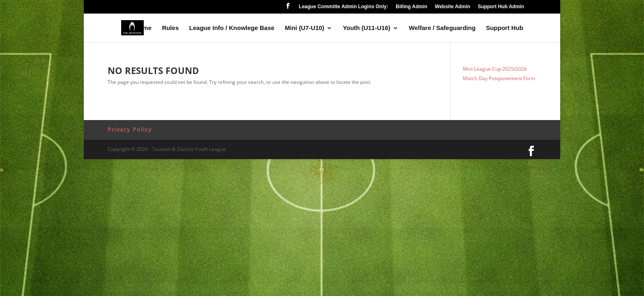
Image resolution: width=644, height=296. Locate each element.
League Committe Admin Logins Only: (344, 7)
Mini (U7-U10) (304, 28)
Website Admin (453, 7)
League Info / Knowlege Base (232, 28)
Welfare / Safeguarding (442, 28)
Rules (170, 28)
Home (143, 28)
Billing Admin (412, 7)
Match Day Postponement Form (499, 78)
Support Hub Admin (501, 7)
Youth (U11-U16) (367, 28)
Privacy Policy (130, 129)
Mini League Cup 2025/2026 (495, 69)
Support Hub (505, 28)
